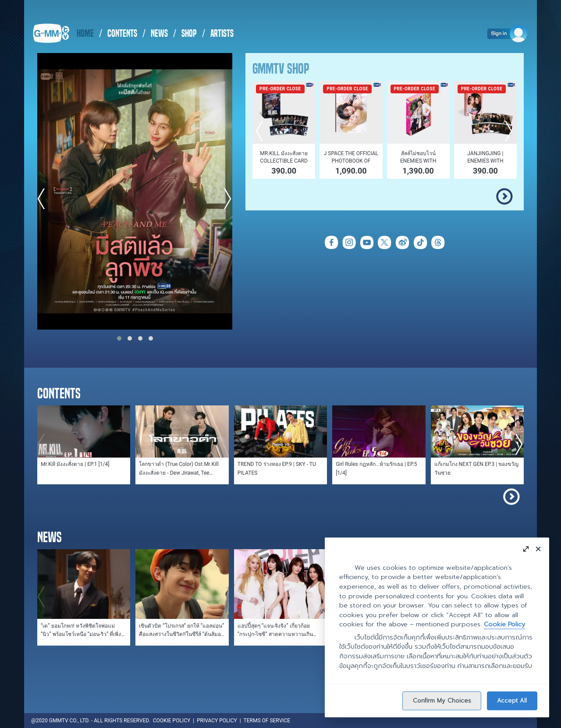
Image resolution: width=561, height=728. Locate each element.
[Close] (538, 549)
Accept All (512, 700)
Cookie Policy (504, 624)
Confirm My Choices (442, 700)
